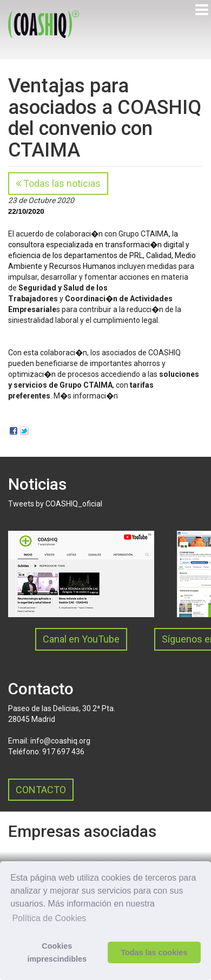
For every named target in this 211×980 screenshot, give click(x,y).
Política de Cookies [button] (49, 918)
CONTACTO (41, 790)
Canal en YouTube (81, 639)
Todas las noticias (58, 183)
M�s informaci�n (86, 396)
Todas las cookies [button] (154, 952)
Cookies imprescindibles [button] (57, 952)
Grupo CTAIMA (144, 234)
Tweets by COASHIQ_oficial (55, 504)
